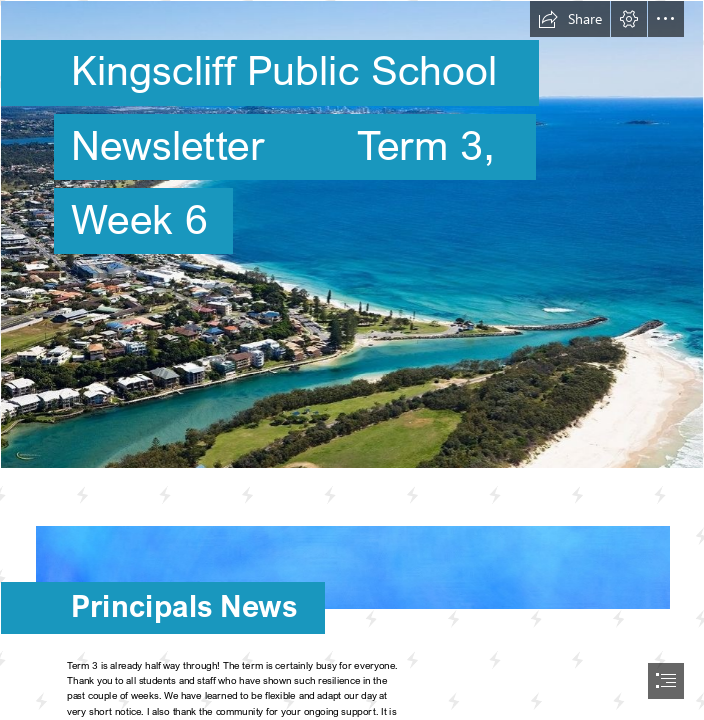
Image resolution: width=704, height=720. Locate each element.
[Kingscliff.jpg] (352, 234)
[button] (570, 19)
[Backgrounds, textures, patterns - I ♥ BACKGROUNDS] (352, 557)
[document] (352, 360)
